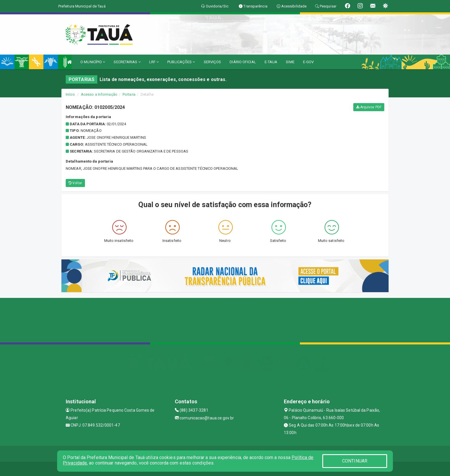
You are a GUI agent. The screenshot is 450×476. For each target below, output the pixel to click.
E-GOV (309, 62)
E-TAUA (271, 62)
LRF (154, 62)
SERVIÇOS (213, 62)
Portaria (129, 94)
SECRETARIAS (127, 62)
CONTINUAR (355, 461)
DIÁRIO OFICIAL (243, 62)
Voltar (75, 183)
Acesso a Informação (99, 94)
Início (70, 94)
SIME (290, 62)
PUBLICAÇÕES (181, 62)
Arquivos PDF (369, 107)
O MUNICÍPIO (93, 62)
